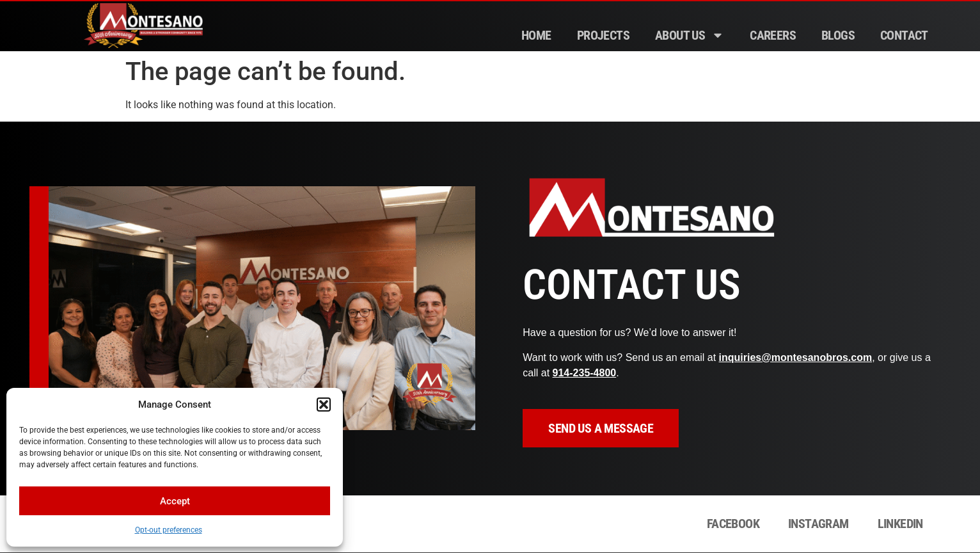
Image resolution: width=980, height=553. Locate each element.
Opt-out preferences (169, 530)
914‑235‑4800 (585, 373)
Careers (773, 35)
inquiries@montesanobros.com (796, 357)
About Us (690, 35)
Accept (175, 501)
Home (536, 35)
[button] (324, 405)
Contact (904, 35)
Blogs (838, 35)
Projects (603, 35)
